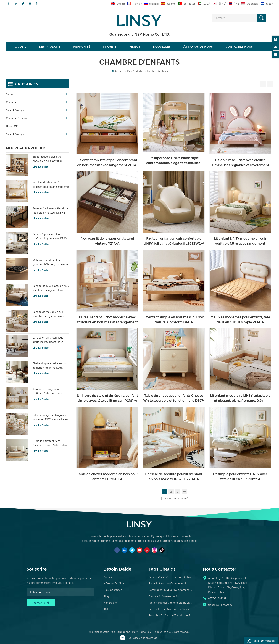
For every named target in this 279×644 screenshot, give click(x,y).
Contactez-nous (239, 47)
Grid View (263, 84)
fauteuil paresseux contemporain (168, 583)
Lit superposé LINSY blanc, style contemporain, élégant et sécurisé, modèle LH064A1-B (174, 161)
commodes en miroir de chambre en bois (171, 590)
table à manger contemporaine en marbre (171, 603)
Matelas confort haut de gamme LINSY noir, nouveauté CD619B (50, 262)
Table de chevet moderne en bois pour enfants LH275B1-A (107, 477)
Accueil (20, 47)
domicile (109, 577)
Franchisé (82, 47)
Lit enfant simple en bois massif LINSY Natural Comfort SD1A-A (174, 320)
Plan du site (110, 603)
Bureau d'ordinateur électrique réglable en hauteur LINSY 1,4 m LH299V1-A (50, 211)
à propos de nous (114, 583)
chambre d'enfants (17, 118)
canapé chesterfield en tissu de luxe (170, 577)
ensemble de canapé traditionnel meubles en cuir (171, 615)
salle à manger (15, 110)
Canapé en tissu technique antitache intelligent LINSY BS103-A (48, 340)
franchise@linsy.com (220, 605)
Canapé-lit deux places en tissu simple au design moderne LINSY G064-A (51, 288)
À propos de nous (198, 47)
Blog (106, 596)
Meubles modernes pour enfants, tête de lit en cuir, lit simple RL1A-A (240, 320)
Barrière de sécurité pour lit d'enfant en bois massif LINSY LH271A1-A (174, 477)
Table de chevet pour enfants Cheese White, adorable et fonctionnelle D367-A (174, 398)
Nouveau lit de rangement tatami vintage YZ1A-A (107, 241)
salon (9, 94)
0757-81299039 (217, 598)
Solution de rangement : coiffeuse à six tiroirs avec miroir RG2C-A (48, 391)
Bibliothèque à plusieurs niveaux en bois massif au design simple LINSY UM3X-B (50, 159)
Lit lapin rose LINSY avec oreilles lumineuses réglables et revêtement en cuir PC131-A (240, 163)
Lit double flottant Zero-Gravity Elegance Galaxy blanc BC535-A (50, 443)
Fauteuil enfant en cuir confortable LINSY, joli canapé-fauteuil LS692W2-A (174, 241)
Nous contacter (112, 590)
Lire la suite (41, 167)
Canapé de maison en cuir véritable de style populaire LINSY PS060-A (49, 314)
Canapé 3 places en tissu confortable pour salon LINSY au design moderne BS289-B (50, 236)
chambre (11, 102)
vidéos (135, 47)
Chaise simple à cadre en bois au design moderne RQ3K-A (50, 365)
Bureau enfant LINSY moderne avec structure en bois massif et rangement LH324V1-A (107, 320)
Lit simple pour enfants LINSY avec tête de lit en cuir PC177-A (240, 477)
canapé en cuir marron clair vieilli (169, 609)
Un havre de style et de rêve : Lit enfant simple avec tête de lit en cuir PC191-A (107, 398)
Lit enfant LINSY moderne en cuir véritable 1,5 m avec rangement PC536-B (240, 241)
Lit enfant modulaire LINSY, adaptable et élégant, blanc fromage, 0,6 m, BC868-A (240, 398)
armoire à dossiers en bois (164, 596)
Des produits (50, 47)
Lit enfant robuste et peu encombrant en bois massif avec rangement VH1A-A (107, 163)
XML (106, 609)
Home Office (14, 126)
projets (110, 47)
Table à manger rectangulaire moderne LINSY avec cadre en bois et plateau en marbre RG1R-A (50, 417)
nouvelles (162, 47)
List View (270, 84)
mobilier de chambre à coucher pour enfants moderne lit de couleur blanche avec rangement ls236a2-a (51, 185)
